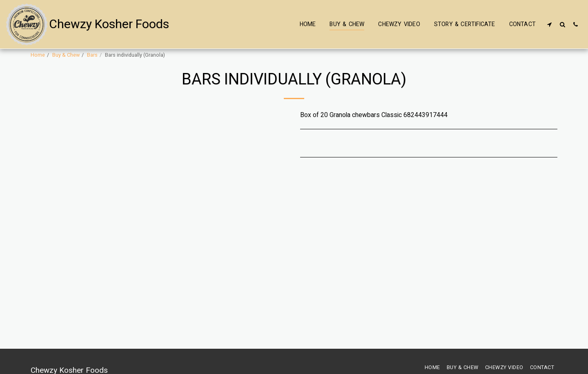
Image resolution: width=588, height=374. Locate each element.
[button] (549, 24)
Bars (92, 55)
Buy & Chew (66, 55)
